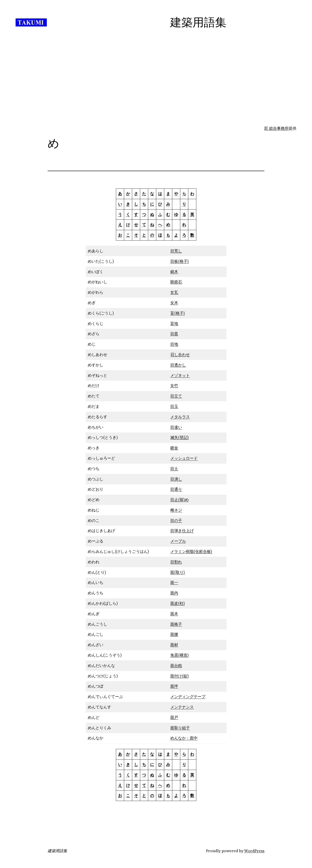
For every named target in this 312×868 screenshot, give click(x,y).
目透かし (178, 365)
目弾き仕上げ (182, 531)
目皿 (174, 334)
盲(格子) (177, 313)
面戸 (174, 717)
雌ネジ (176, 510)
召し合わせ (180, 355)
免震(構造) (179, 655)
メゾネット (180, 375)
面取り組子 (180, 728)
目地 (174, 344)
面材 (174, 645)
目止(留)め (179, 500)
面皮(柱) (177, 603)
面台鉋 (176, 666)
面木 (174, 614)
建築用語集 (57, 851)
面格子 (176, 624)
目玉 (174, 406)
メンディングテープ (188, 697)
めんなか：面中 (184, 738)
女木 (174, 303)
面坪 (174, 686)
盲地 (174, 323)
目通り (176, 489)
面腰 (174, 634)
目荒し (176, 251)
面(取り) (177, 572)
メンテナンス (182, 707)
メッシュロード (184, 458)
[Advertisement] (156, 91)
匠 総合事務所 (276, 128)
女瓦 (174, 292)
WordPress (254, 851)
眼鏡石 (176, 282)
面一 (174, 582)
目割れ (176, 562)
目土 (174, 469)
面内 (174, 593)
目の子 (176, 520)
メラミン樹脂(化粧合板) (191, 551)
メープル (178, 541)
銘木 (174, 272)
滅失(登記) (179, 437)
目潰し (176, 479)
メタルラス (180, 417)
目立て (176, 396)
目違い (176, 427)
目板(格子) (179, 261)
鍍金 (174, 448)
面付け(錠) (179, 676)
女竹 (174, 386)
